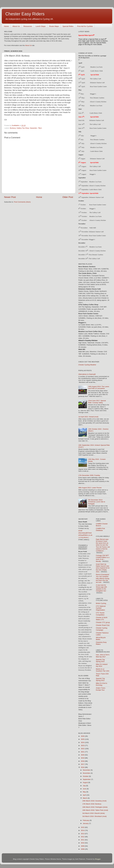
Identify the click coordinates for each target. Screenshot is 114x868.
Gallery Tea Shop (23, 128)
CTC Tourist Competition (100, 614)
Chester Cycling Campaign (102, 629)
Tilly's (40, 128)
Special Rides (68, 26)
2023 (83, 746)
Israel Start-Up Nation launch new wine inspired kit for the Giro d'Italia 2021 (103, 568)
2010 (83, 843)
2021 (83, 752)
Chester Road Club (103, 625)
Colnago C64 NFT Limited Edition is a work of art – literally (103, 558)
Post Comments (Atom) (22, 202)
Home (6, 26)
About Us (16, 26)
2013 (83, 834)
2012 (83, 837)
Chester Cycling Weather (87, 365)
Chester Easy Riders (25, 14)
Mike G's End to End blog (102, 684)
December (87, 770)
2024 (83, 742)
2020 (83, 755)
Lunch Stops (41, 26)
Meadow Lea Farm (95, 182)
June (85, 789)
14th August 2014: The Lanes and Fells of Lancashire (99, 387)
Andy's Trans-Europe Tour (101, 689)
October (86, 776)
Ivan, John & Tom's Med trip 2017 (103, 656)
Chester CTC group (103, 622)
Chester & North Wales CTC (102, 618)
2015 (83, 827)
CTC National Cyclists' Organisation (101, 608)
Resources (28, 26)
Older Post (68, 197)
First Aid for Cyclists (85, 26)
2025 (83, 739)
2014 (83, 830)
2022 (83, 749)
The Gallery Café (95, 79)
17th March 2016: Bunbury (92, 804)
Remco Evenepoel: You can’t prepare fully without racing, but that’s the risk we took (103, 578)
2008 (83, 849)
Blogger (98, 859)
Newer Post (10, 197)
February (86, 820)
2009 (83, 846)
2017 (83, 764)
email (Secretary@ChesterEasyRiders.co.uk (85, 533)
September (87, 779)
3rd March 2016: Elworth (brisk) (94, 813)
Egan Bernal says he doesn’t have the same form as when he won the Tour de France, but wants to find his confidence (103, 545)
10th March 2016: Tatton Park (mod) (95, 810)
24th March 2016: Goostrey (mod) (94, 801)
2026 (83, 736)
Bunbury (13, 128)
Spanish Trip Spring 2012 (100, 679)
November (87, 773)
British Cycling (101, 603)
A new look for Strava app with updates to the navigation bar (101, 588)
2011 (83, 840)
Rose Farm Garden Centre (98, 128)
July (84, 786)
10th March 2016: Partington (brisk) (95, 807)
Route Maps (54, 26)
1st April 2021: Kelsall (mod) (88, 417)
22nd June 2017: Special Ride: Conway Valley (97, 402)
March (85, 798)
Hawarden (33, 128)
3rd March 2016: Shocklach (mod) (94, 816)
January (86, 823)
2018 (83, 761)
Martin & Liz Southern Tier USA (103, 670)
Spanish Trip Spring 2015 (100, 661)
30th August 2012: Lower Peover (90, 488)
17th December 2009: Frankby (89, 475)
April (85, 795)
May (84, 792)
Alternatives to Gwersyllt (87, 374)
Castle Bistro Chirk (96, 113)
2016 (83, 767)
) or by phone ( (84, 537)
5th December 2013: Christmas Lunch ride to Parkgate (97, 502)
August (85, 782)
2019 (83, 758)
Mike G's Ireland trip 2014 (102, 665)
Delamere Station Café (97, 120)
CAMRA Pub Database (100, 529)
